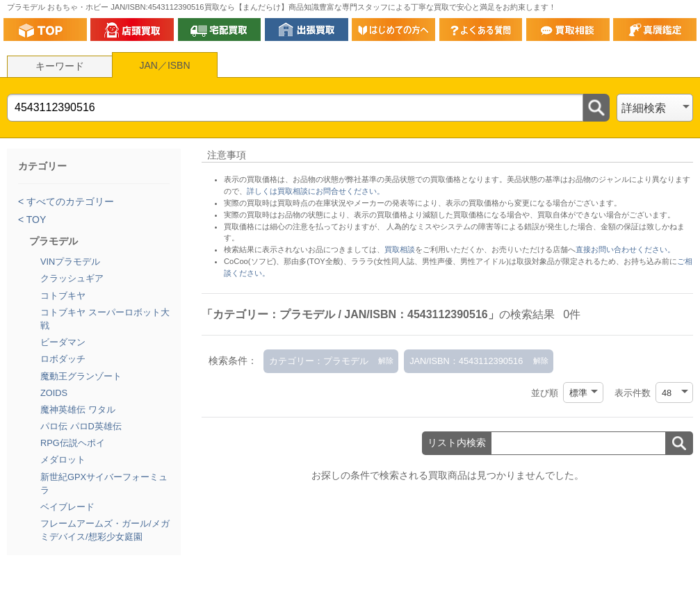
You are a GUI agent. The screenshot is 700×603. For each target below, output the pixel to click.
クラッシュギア (72, 278)
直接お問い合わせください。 (625, 249)
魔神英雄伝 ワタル (78, 410)
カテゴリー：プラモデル (319, 361)
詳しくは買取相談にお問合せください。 (316, 191)
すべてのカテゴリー (69, 201)
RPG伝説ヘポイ (73, 443)
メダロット (63, 460)
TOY (35, 220)
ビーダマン (63, 342)
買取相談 (400, 249)
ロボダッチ (63, 359)
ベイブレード (67, 507)
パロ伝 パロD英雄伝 (81, 426)
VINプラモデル (70, 262)
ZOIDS (54, 393)
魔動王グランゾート (81, 376)
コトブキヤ (63, 296)
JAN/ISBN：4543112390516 (466, 361)
